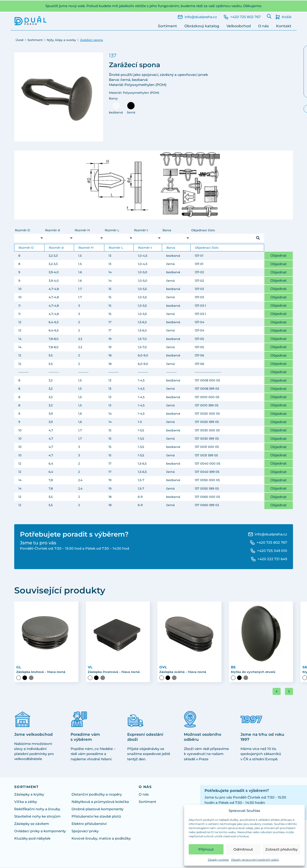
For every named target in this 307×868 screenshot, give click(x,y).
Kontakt (284, 26)
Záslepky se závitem (32, 824)
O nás (263, 26)
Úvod (19, 40)
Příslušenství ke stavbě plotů (96, 817)
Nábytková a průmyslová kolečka (100, 802)
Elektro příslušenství (89, 824)
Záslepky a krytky (29, 795)
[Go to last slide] (277, 692)
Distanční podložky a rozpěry (97, 795)
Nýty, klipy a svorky (61, 40)
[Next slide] (289, 692)
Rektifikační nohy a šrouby (37, 810)
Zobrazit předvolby (281, 849)
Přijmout (206, 849)
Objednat (278, 256)
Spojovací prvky (85, 832)
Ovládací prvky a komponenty (40, 832)
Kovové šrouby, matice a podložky (101, 839)
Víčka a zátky (26, 802)
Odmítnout (243, 849)
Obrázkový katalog (202, 26)
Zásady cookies (218, 860)
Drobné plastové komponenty (97, 810)
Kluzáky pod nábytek (32, 839)
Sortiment (167, 26)
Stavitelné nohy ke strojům (37, 817)
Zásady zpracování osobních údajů (255, 860)
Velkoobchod (239, 26)
